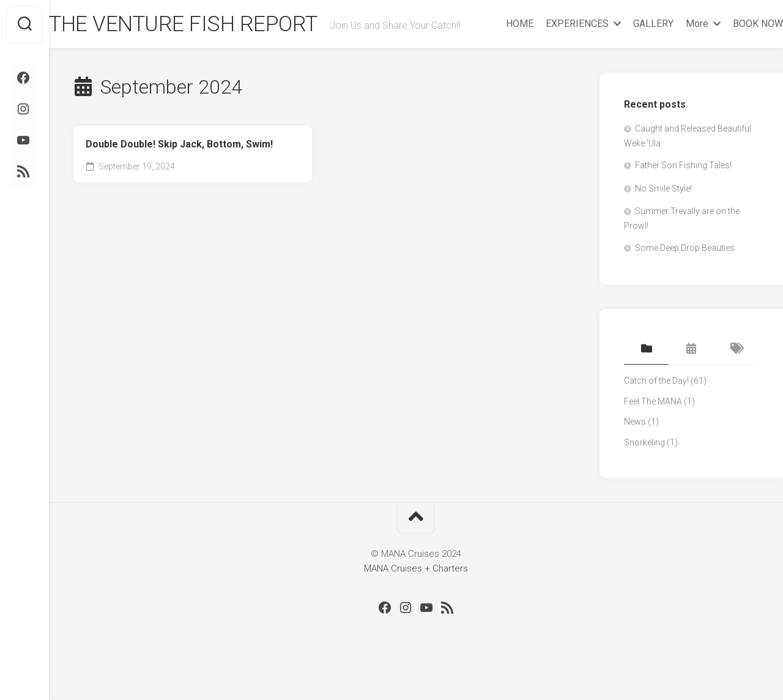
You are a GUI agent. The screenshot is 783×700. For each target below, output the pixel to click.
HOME (495, 56)
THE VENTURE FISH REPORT (210, 25)
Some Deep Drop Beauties (685, 274)
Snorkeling (644, 469)
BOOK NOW (733, 56)
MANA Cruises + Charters (416, 594)
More (673, 56)
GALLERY (629, 56)
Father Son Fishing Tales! (683, 192)
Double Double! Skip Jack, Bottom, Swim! (179, 170)
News (635, 448)
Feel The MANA (653, 428)
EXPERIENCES (553, 56)
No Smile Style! (663, 215)
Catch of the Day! (656, 407)
